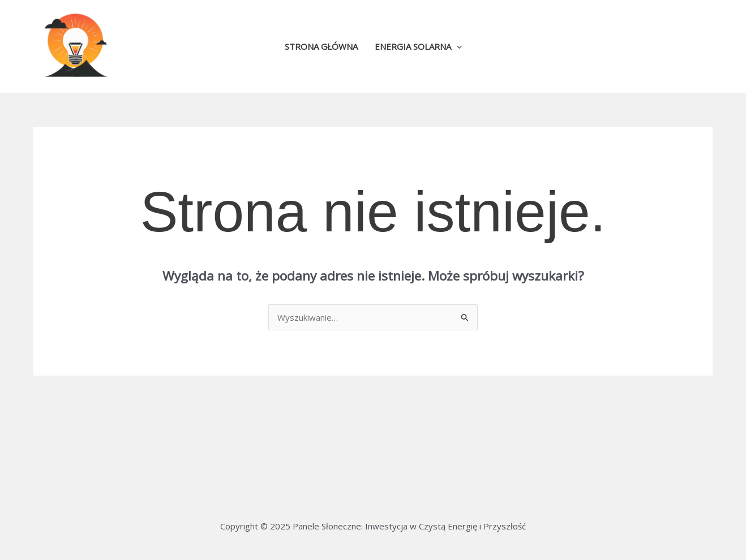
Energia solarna (418, 46)
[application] (456, 46)
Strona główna (321, 46)
